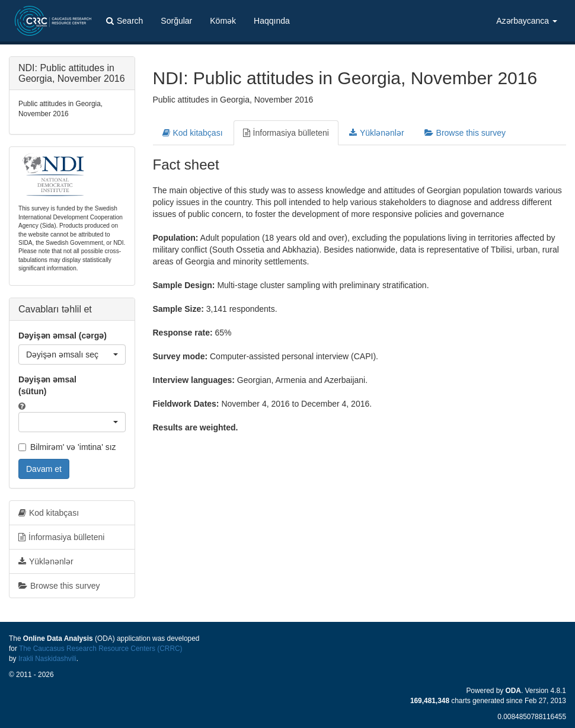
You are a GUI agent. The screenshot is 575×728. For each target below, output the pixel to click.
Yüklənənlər (377, 133)
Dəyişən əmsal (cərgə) (63, 336)
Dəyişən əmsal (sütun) (47, 385)
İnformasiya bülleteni (286, 133)
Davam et (44, 469)
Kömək (223, 21)
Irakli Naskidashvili (47, 659)
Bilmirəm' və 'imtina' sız (67, 447)
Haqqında (272, 21)
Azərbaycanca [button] (527, 21)
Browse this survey (465, 133)
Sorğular (176, 21)
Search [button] (124, 21)
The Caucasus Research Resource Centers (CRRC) (101, 649)
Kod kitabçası (193, 133)
